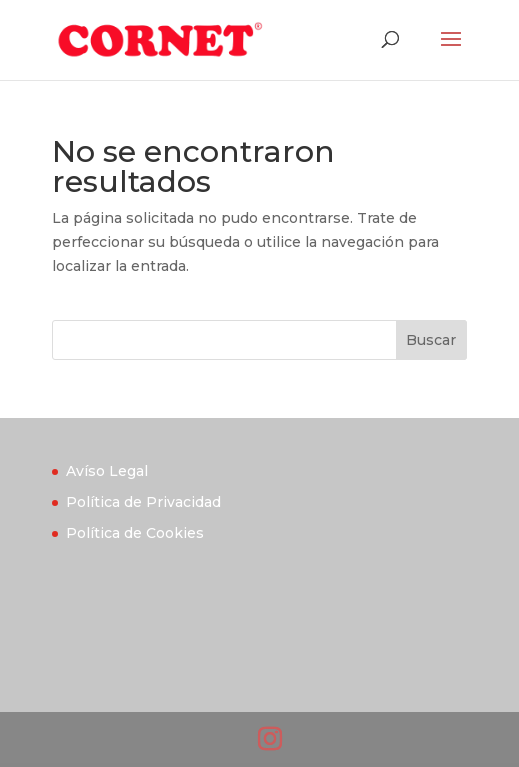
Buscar (431, 340)
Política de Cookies (135, 533)
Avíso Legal (107, 471)
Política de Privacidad (143, 502)
